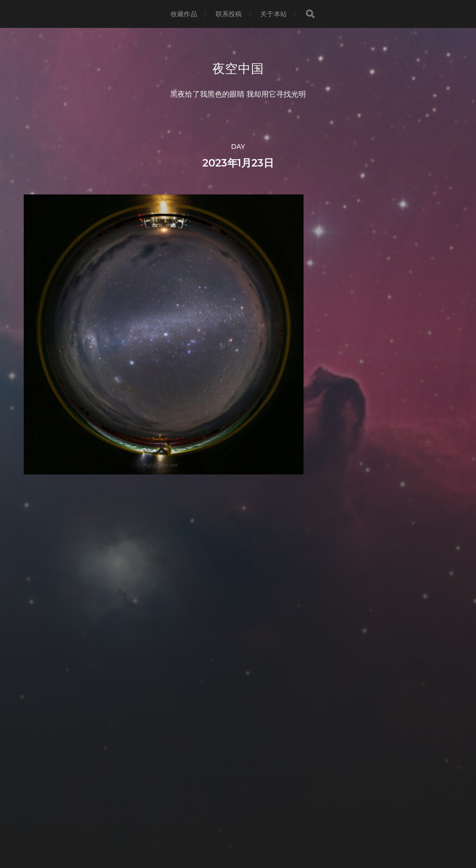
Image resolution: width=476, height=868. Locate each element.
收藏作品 (184, 14)
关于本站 (274, 14)
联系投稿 (229, 14)
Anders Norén (255, 828)
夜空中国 (238, 69)
